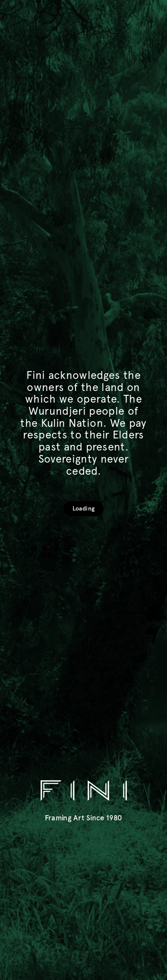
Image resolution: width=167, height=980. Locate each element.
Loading (83, 509)
